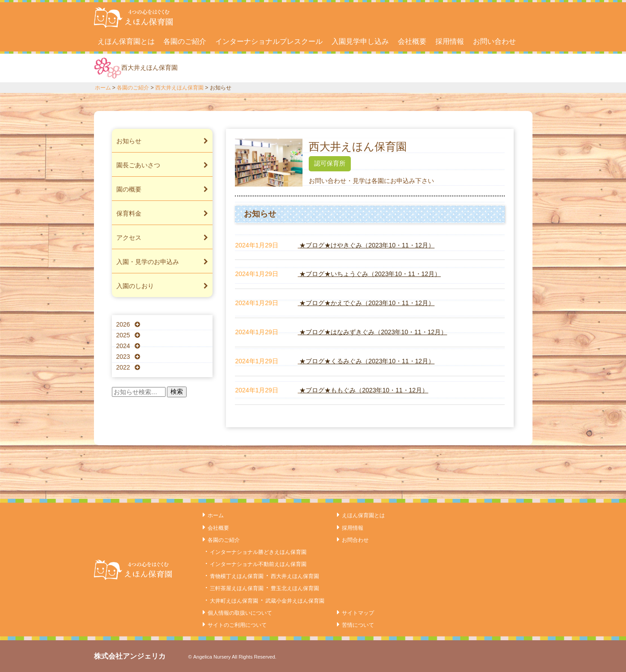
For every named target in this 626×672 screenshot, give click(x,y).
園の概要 (162, 189)
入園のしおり (162, 286)
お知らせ (162, 141)
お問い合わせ (494, 41)
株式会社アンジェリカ (130, 656)
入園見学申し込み (360, 41)
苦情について (358, 625)
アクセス (162, 238)
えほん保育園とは (126, 41)
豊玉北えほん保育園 (295, 588)
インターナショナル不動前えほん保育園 (258, 564)
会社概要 (412, 41)
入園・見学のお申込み (162, 262)
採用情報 (450, 41)
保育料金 (162, 213)
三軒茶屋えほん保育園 (237, 588)
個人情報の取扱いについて (240, 613)
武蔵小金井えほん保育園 (295, 601)
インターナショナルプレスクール (269, 41)
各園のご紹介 (185, 41)
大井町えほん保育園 (234, 601)
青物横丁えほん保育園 (237, 576)
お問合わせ (355, 540)
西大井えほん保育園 (179, 88)
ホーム (103, 88)
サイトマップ (358, 613)
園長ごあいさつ (162, 165)
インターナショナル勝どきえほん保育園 (258, 552)
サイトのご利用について (237, 625)
